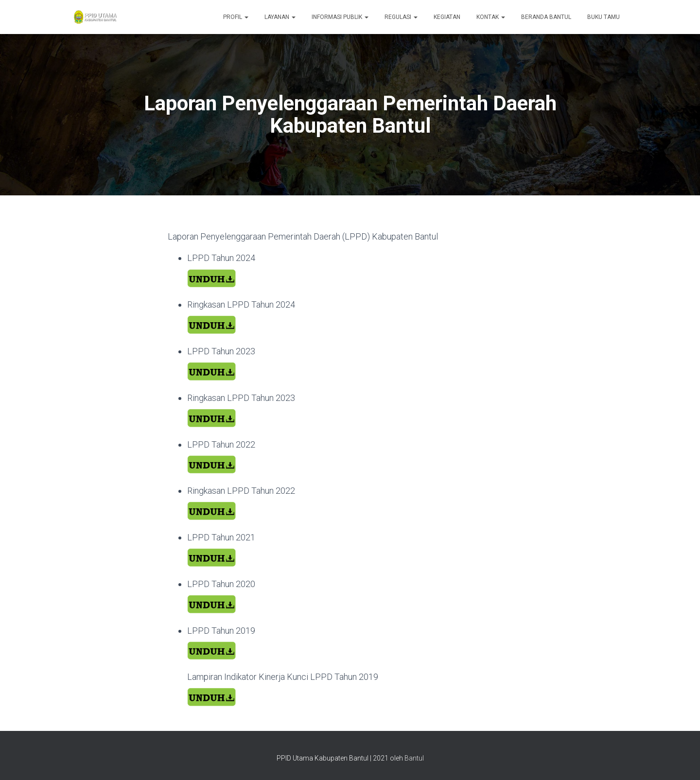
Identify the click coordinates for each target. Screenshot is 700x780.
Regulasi (401, 17)
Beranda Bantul (546, 17)
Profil (236, 17)
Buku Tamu (604, 17)
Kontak (491, 17)
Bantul (414, 758)
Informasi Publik (340, 17)
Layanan (280, 17)
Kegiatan (447, 17)
